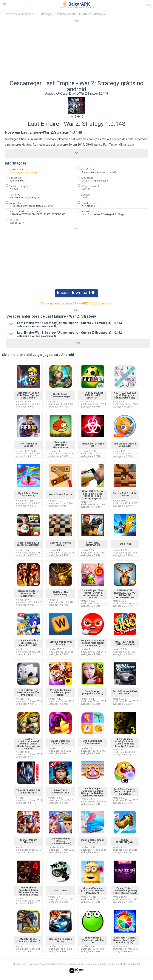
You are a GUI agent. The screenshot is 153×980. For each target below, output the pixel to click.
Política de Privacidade (40, 964)
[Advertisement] (77, 52)
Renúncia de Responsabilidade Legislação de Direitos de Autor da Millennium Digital (96, 964)
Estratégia (45, 14)
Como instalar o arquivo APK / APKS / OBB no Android (77, 303)
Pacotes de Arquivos (20, 14)
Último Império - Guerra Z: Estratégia (81, 14)
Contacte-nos (20, 964)
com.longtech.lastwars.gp (24, 172)
